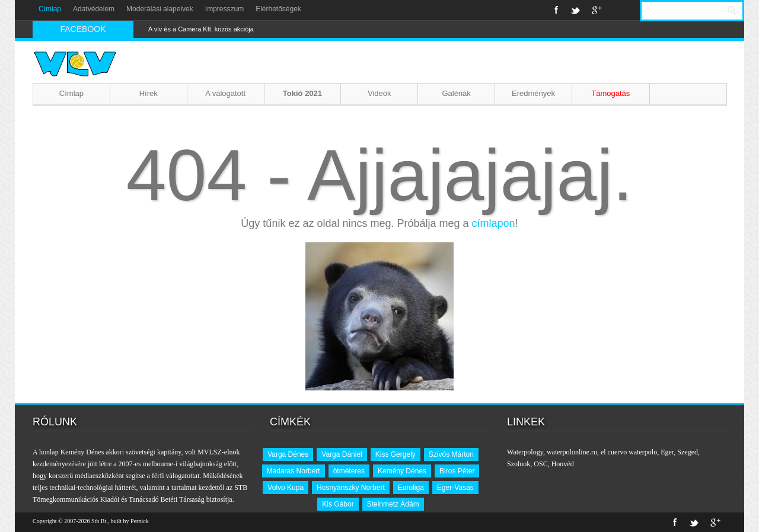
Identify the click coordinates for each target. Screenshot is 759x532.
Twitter (575, 10)
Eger (667, 452)
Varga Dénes (288, 454)
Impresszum (224, 9)
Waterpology (525, 452)
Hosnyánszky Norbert (351, 488)
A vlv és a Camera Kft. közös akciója (201, 29)
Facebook (557, 10)
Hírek (149, 93)
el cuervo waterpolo (629, 452)
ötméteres (349, 471)
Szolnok (519, 464)
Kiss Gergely (396, 454)
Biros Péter (457, 471)
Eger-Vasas (455, 488)
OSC (540, 464)
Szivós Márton (451, 454)
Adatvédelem (94, 9)
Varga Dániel (342, 454)
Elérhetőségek (278, 9)
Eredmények (533, 93)
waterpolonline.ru (572, 452)
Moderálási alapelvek (160, 9)
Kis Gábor (338, 504)
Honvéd (563, 464)
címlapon (494, 223)
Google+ (597, 10)
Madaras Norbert (294, 471)
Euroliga (411, 488)
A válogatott (225, 93)
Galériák (456, 93)
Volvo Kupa (286, 488)
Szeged (688, 452)
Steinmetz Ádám (393, 504)
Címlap (50, 9)
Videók (379, 93)
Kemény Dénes (402, 471)
